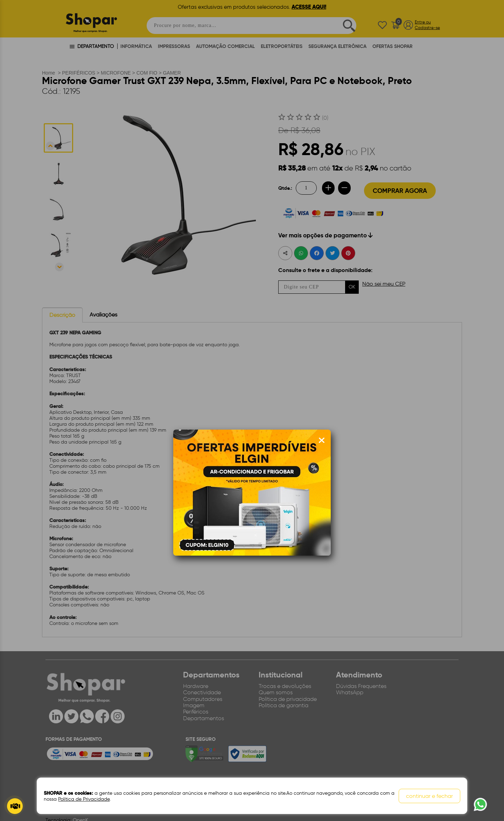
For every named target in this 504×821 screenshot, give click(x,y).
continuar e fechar (429, 796)
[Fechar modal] (322, 440)
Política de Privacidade (84, 799)
